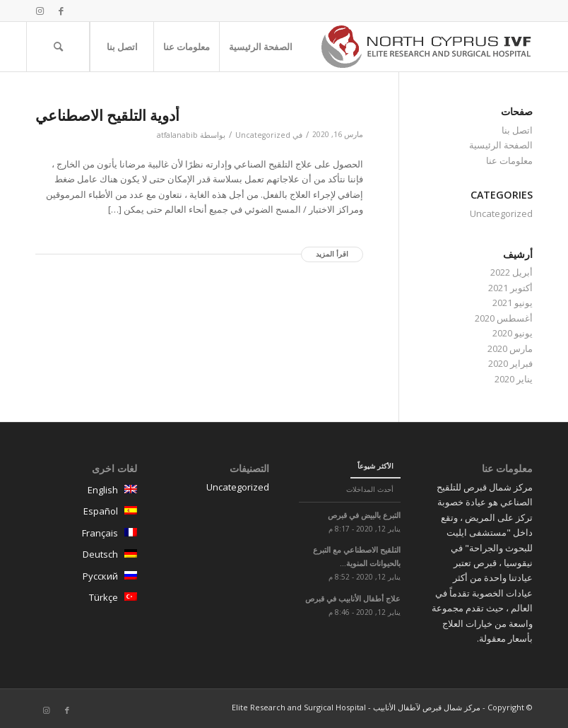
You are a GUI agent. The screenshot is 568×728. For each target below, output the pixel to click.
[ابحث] (58, 47)
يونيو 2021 (513, 303)
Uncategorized (263, 135)
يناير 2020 (514, 379)
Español (86, 513)
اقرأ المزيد (332, 254)
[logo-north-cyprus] (427, 47)
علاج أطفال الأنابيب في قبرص (353, 598)
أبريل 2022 (511, 272)
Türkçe (86, 599)
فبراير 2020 (510, 363)
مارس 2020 (510, 348)
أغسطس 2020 (504, 318)
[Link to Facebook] (61, 11)
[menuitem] (260, 47)
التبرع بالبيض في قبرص (364, 515)
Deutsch (86, 556)
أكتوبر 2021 (510, 288)
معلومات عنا (509, 160)
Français (86, 535)
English (86, 492)
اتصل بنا (517, 130)
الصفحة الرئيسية (501, 145)
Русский (86, 578)
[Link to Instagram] (40, 11)
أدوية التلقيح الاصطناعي (107, 115)
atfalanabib (177, 135)
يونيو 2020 (513, 333)
